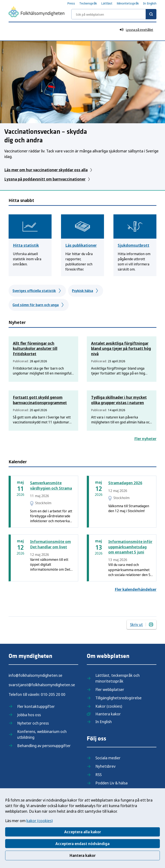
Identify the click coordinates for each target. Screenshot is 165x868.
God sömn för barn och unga (39, 305)
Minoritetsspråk (128, 3)
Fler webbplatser (110, 689)
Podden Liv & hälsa (112, 783)
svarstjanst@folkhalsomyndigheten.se (42, 685)
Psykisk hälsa (86, 291)
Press (71, 3)
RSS (99, 775)
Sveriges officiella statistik (37, 291)
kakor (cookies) (40, 821)
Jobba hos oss (29, 715)
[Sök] (151, 14)
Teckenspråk (88, 3)
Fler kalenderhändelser (136, 589)
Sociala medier (108, 758)
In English (150, 3)
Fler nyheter (145, 439)
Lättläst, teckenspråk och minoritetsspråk (118, 678)
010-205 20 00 (53, 694)
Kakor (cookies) (109, 706)
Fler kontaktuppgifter (36, 706)
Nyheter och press (33, 723)
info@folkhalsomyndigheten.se (35, 675)
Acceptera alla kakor (83, 832)
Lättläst (107, 3)
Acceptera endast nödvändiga (82, 844)
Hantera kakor (82, 855)
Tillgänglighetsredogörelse (118, 698)
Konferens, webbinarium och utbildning (42, 734)
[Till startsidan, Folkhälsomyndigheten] (37, 12)
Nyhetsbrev (105, 766)
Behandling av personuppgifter (44, 746)
